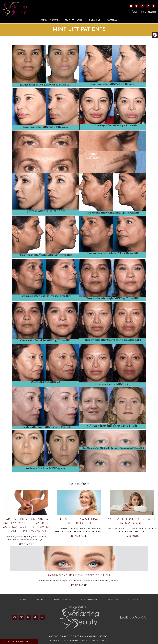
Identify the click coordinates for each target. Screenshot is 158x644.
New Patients (74, 20)
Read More (26, 544)
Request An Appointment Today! (19, 641)
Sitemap (54, 640)
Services (95, 20)
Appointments (89, 600)
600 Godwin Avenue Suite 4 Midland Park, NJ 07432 (79, 636)
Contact (113, 20)
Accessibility (71, 640)
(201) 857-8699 (144, 12)
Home (43, 20)
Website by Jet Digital (95, 640)
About (54, 20)
